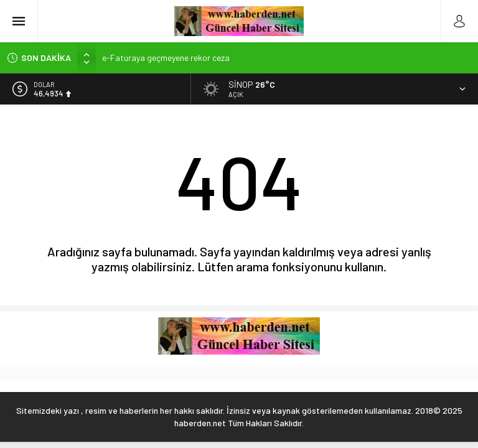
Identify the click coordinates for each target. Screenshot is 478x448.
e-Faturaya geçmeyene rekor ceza (166, 58)
